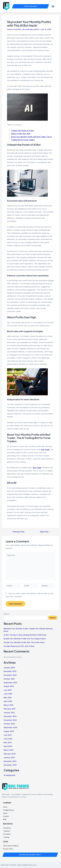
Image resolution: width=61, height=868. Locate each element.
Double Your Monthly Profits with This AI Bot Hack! (24, 642)
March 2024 (9, 750)
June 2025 (8, 694)
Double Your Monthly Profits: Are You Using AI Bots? (25, 639)
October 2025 (9, 679)
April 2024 (8, 746)
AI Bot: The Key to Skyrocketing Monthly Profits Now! (25, 635)
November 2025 (10, 675)
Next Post (45, 532)
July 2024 (8, 735)
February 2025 (10, 709)
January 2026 (9, 668)
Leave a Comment (14, 29)
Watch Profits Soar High (21, 134)
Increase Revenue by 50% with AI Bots (19, 646)
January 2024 (9, 758)
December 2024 (10, 716)
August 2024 (9, 731)
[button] (53, 6)
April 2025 (8, 701)
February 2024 (10, 754)
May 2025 (8, 698)
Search (6, 614)
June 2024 (8, 739)
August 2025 (9, 686)
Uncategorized (9, 775)
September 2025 (10, 683)
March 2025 (8, 705)
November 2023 (10, 765)
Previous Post (17, 532)
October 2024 (9, 724)
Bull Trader (45, 450)
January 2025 (9, 713)
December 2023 (10, 761)
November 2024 (10, 720)
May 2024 (8, 743)
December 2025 (10, 671)
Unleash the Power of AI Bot (22, 131)
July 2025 (8, 690)
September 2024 (10, 727)
